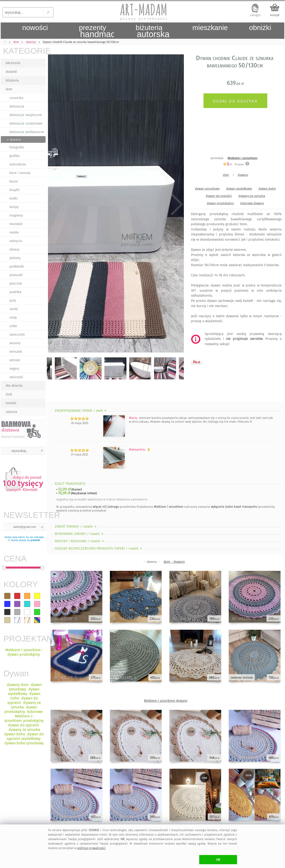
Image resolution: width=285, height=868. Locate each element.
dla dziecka (14, 386)
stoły (13, 318)
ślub (9, 394)
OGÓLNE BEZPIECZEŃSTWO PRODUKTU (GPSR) (99, 549)
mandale (16, 224)
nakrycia (16, 241)
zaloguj (255, 15)
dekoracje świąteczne (26, 115)
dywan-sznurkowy (207, 189)
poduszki (16, 275)
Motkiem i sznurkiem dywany (166, 701)
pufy (13, 301)
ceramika (16, 98)
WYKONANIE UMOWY (79, 534)
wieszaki (16, 352)
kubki (13, 198)
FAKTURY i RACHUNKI (80, 541)
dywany (243, 175)
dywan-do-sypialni (219, 196)
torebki (11, 403)
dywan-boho (267, 189)
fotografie (17, 147)
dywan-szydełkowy (239, 189)
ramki (14, 309)
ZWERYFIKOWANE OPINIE (81, 411)
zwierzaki (16, 377)
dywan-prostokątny (220, 203)
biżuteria (12, 80)
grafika (15, 156)
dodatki (11, 72)
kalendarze (18, 164)
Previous (54, 204)
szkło (13, 326)
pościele (16, 284)
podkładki (17, 267)
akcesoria (13, 63)
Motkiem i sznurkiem (242, 158)
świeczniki (17, 335)
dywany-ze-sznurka (252, 196)
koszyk (275, 15)
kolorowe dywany (252, 203)
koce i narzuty (20, 173)
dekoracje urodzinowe (26, 124)
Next (176, 204)
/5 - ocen (233, 164)
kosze (14, 181)
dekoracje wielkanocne (27, 132)
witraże (15, 360)
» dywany (14, 140)
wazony (15, 343)
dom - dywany (174, 562)
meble (14, 232)
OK (218, 860)
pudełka (15, 292)
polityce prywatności (91, 848)
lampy (14, 207)
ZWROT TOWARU (76, 527)
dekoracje (17, 106)
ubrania (11, 412)
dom (9, 89)
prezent (35, 540)
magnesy (16, 215)
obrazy (14, 250)
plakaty (15, 258)
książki (15, 190)
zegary (14, 369)
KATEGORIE (24, 51)
